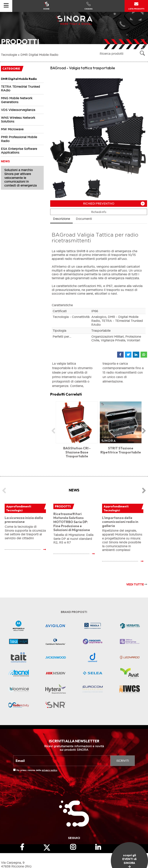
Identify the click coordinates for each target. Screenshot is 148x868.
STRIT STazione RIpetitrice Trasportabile (121, 450)
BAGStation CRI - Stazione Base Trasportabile (77, 452)
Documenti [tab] (84, 219)
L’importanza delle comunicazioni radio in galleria (120, 522)
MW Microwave (12, 129)
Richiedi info (99, 212)
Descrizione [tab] (61, 219)
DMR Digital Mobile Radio (39, 55)
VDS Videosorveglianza (18, 110)
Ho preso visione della (37, 770)
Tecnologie (9, 55)
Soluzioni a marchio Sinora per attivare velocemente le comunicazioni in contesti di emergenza (20, 178)
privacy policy (49, 770)
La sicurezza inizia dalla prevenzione (24, 520)
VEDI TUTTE (137, 584)
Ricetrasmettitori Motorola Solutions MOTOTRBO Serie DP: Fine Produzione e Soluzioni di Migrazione (72, 522)
